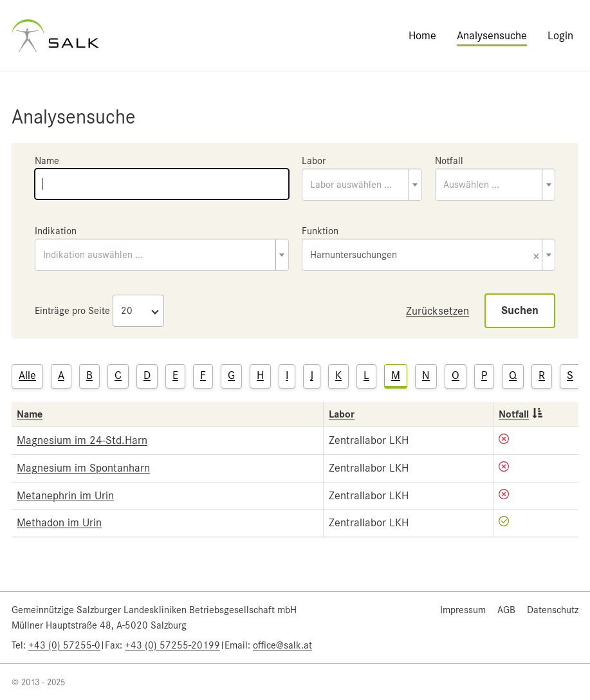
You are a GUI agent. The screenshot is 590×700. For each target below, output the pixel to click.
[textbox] (362, 185)
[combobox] (362, 185)
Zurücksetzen (438, 311)
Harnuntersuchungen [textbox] (425, 256)
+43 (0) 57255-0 (64, 645)
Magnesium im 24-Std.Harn (82, 440)
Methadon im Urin (59, 522)
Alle (27, 375)
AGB (506, 610)
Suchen (520, 310)
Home (422, 35)
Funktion (320, 231)
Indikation (56, 231)
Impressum (463, 610)
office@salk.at (282, 645)
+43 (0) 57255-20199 (172, 645)
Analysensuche (492, 35)
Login (560, 35)
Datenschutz (553, 610)
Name (47, 161)
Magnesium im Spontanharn (83, 468)
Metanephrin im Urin (65, 495)
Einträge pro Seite (72, 311)
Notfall (449, 161)
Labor (314, 161)
